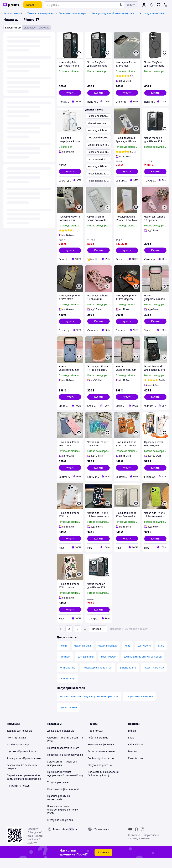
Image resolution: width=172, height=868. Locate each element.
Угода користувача (58, 792)
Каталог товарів (13, 13)
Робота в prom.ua (98, 747)
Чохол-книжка (83, 655)
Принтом (65, 666)
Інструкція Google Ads (60, 829)
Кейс (127, 655)
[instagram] (143, 839)
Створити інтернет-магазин (63, 747)
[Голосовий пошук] (121, 5)
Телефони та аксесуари (73, 13)
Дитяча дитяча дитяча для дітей (143, 666)
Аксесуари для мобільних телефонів (113, 13)
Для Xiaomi (144, 655)
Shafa (131, 747)
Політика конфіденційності (63, 799)
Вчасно (132, 761)
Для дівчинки (86, 666)
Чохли (63, 655)
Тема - (60, 839)
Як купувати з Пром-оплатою (24, 768)
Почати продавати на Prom (63, 757)
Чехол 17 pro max (154, 677)
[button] (70, 93)
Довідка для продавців (61, 740)
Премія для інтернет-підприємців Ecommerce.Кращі (65, 783)
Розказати (103, 862)
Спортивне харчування (139, 706)
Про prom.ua (95, 740)
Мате (161, 655)
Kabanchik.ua (136, 754)
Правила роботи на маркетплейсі (59, 807)
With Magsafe (67, 677)
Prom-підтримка (16, 747)
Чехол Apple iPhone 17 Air (98, 677)
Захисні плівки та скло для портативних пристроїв (89, 706)
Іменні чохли (109, 666)
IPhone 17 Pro (128, 677)
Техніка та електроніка (40, 13)
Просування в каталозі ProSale (65, 764)
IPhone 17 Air (67, 688)
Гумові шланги (68, 717)
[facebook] (136, 839)
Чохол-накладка (108, 655)
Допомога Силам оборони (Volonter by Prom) (103, 783)
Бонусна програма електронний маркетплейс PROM (63, 819)
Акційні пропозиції (18, 754)
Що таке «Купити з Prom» (22, 761)
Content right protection (102, 768)
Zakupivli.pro (135, 768)
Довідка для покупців (19, 740)
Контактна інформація (101, 754)
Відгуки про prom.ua (100, 775)
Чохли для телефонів (152, 13)
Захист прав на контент (101, 761)
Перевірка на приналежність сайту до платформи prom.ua (24, 787)
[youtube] (130, 839)
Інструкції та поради (19, 795)
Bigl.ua (132, 740)
